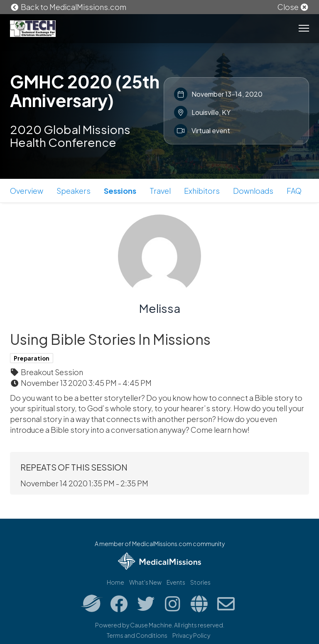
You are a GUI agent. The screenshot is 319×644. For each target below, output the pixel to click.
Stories (200, 582)
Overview (27, 191)
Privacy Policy (191, 635)
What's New (145, 582)
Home (115, 582)
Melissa (160, 308)
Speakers (74, 191)
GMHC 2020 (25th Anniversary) (85, 91)
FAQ (294, 191)
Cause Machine (151, 625)
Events (176, 582)
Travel (160, 191)
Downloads (253, 191)
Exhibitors (202, 191)
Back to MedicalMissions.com (68, 7)
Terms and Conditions (137, 635)
